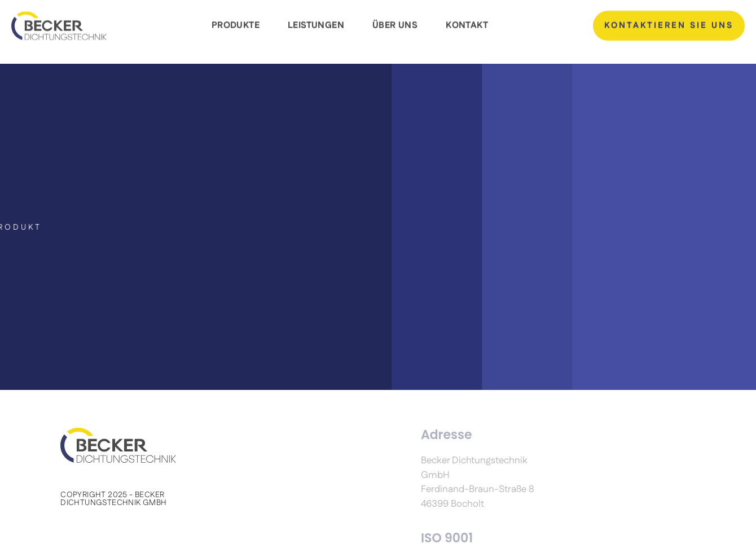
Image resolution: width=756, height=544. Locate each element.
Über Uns (395, 22)
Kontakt (467, 22)
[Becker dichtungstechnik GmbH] (59, 22)
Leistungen (316, 22)
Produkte (236, 22)
